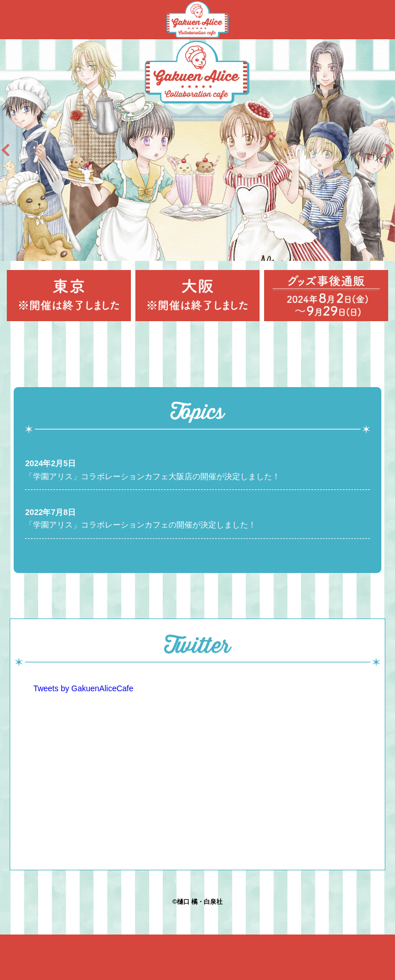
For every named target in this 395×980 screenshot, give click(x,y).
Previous (14, 150)
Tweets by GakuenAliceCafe (83, 688)
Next (381, 150)
